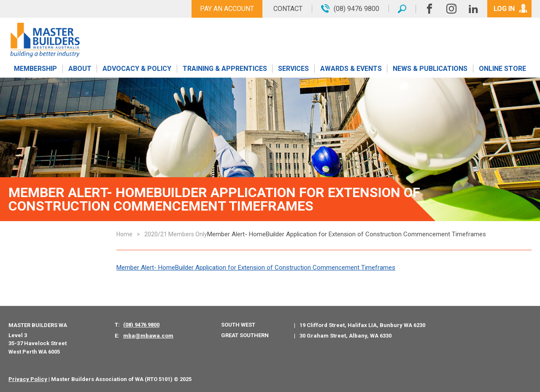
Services (293, 69)
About (80, 69)
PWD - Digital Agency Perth (231, 379)
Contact (288, 9)
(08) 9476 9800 (141, 325)
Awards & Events (351, 69)
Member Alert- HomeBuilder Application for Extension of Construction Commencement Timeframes (256, 268)
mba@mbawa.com (148, 336)
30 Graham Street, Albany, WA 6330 (346, 336)
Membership (35, 69)
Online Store (502, 69)
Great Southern (245, 335)
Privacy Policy (28, 379)
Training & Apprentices (225, 69)
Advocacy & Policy (137, 69)
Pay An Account (227, 9)
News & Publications (430, 69)
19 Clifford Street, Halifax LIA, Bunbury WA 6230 (362, 325)
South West (238, 325)
